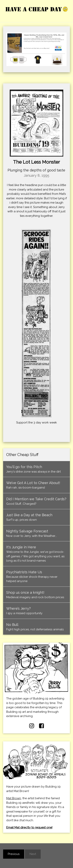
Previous (14, 854)
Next (33, 854)
